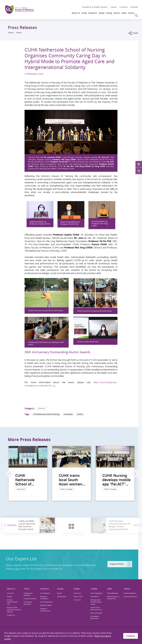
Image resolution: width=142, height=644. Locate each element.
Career (114, 7)
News (19, 33)
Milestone (42, 408)
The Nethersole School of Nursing (46, 414)
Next (134, 474)
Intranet (134, 7)
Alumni (80, 414)
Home (11, 33)
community (68, 414)
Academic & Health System (95, 7)
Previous (8, 474)
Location (123, 7)
